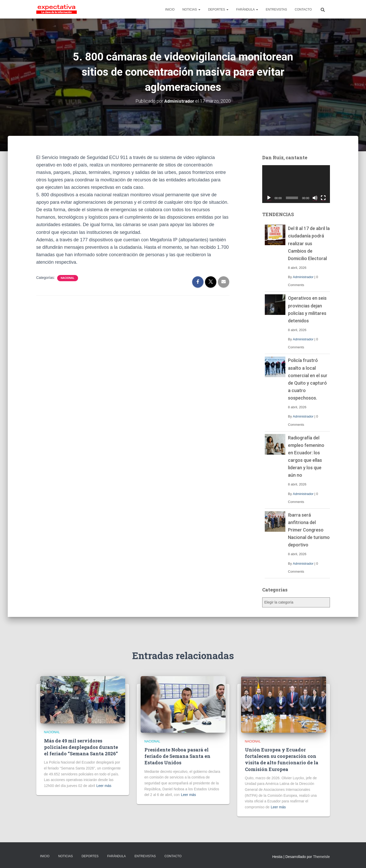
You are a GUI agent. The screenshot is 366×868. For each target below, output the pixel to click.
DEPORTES (218, 10)
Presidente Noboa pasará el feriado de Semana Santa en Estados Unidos (177, 756)
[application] (296, 184)
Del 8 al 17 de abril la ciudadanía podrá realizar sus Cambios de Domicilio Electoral (309, 243)
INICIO (170, 10)
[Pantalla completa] (323, 198)
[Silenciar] (315, 198)
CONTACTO (303, 10)
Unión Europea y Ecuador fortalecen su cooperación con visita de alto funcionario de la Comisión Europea (282, 759)
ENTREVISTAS (276, 10)
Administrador (303, 277)
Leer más (104, 786)
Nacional (68, 278)
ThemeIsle (321, 857)
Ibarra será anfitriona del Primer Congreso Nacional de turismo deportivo (309, 530)
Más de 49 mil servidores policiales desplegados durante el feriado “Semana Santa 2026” (81, 747)
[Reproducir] (269, 198)
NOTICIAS (191, 10)
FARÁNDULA (247, 10)
